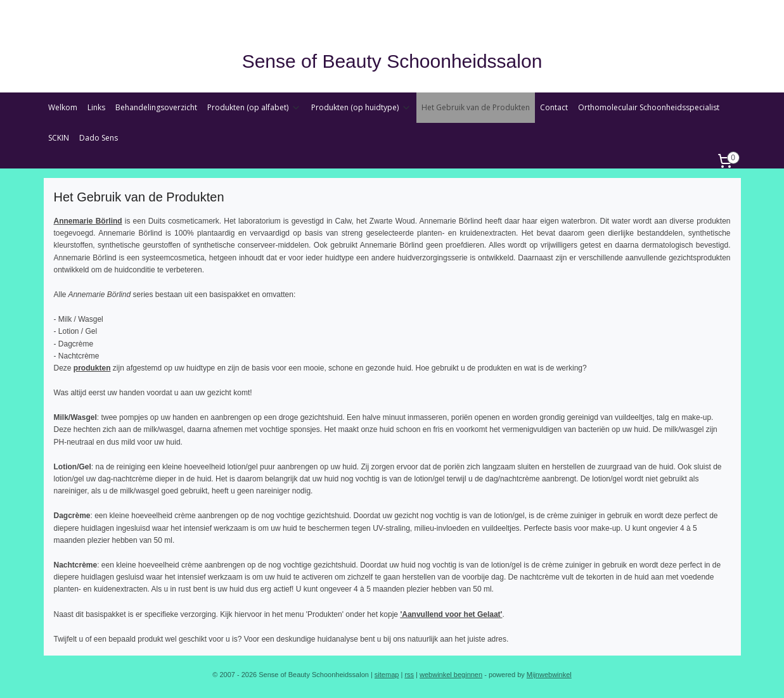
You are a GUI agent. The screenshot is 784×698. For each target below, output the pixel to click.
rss (409, 675)
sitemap (387, 675)
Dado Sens (99, 138)
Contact (554, 107)
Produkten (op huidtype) (361, 107)
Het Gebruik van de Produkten (476, 107)
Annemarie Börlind (87, 221)
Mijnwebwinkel (549, 675)
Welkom (63, 107)
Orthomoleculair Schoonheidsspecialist (649, 107)
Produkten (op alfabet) (254, 107)
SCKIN (59, 138)
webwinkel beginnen (451, 675)
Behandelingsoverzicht (156, 107)
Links (96, 107)
